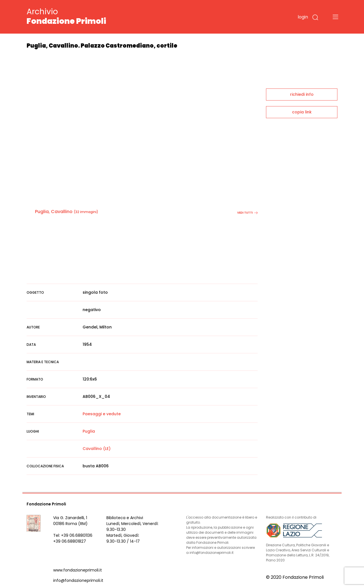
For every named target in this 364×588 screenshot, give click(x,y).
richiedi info (302, 94)
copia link (302, 112)
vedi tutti (247, 213)
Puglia (89, 431)
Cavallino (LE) (97, 449)
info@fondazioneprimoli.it (78, 580)
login (303, 17)
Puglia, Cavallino (54, 212)
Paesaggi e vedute (102, 414)
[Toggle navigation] (335, 17)
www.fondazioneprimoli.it (78, 570)
